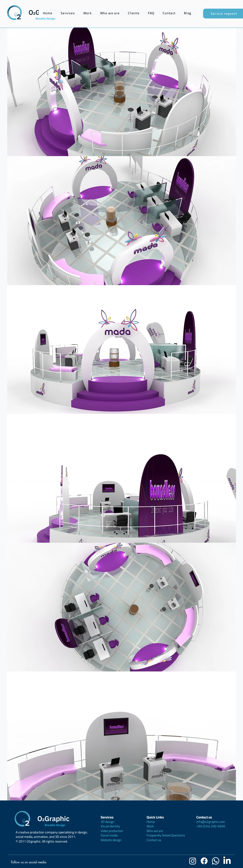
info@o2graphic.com (211, 822)
